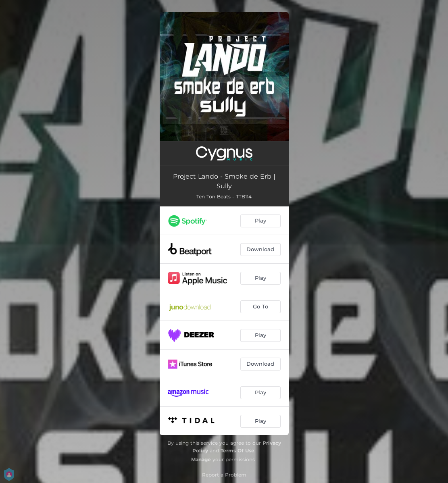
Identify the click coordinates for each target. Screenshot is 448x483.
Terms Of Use (238, 451)
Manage (201, 459)
